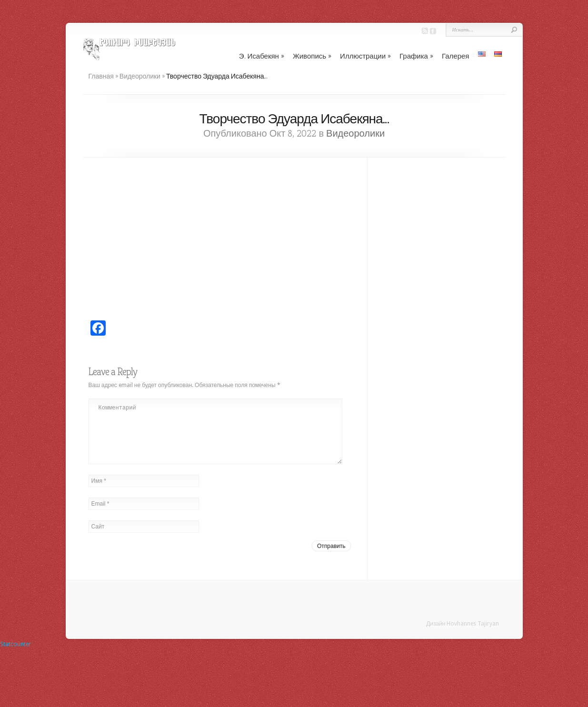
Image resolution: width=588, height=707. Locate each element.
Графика (416, 56)
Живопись (312, 56)
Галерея (456, 56)
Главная (101, 76)
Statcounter (15, 656)
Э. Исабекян (262, 56)
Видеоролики (140, 76)
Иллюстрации (365, 56)
